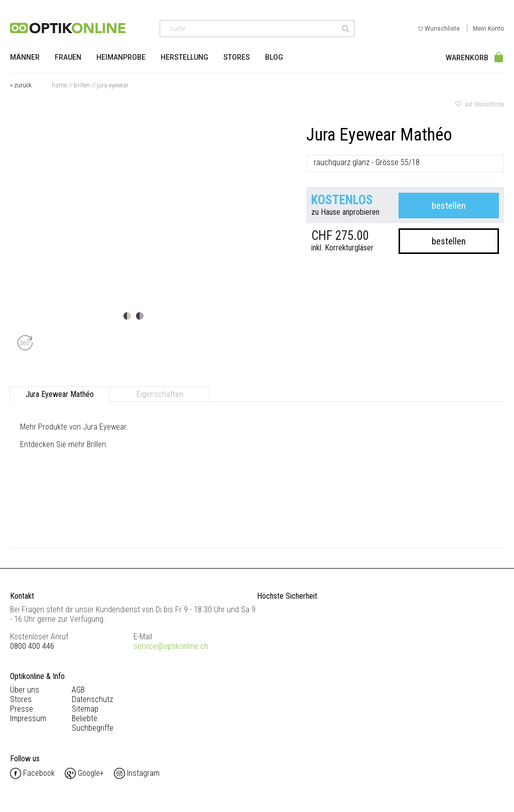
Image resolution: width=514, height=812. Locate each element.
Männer (25, 57)
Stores (237, 57)
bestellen (449, 206)
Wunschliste (440, 29)
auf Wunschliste (480, 104)
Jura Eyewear (113, 85)
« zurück (21, 85)
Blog (274, 57)
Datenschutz (92, 699)
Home (59, 85)
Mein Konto (488, 29)
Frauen (68, 57)
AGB (78, 690)
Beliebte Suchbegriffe (93, 723)
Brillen (82, 85)
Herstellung (184, 57)
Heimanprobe (121, 57)
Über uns (25, 690)
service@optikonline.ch (171, 646)
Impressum (28, 718)
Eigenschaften (160, 394)
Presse (22, 709)
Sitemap (85, 709)
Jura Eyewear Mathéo (60, 394)
